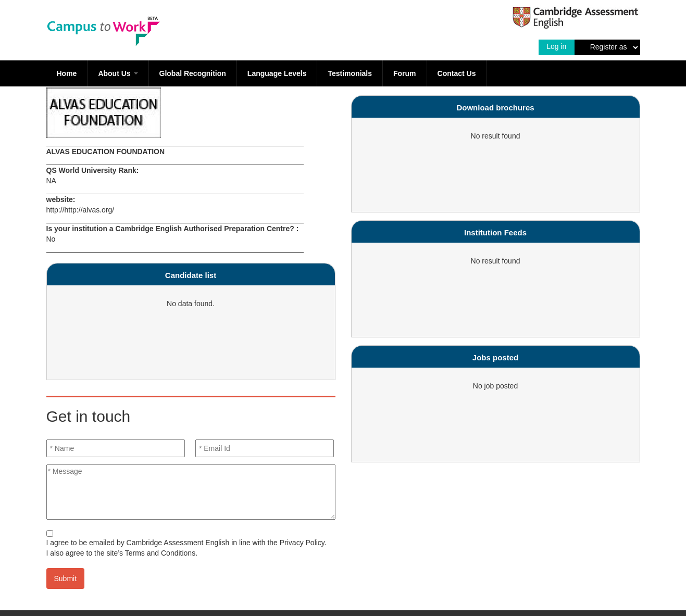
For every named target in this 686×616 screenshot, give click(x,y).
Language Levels (277, 73)
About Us (118, 73)
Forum (405, 73)
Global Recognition (193, 73)
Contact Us (457, 73)
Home (67, 73)
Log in (556, 46)
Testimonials (350, 73)
